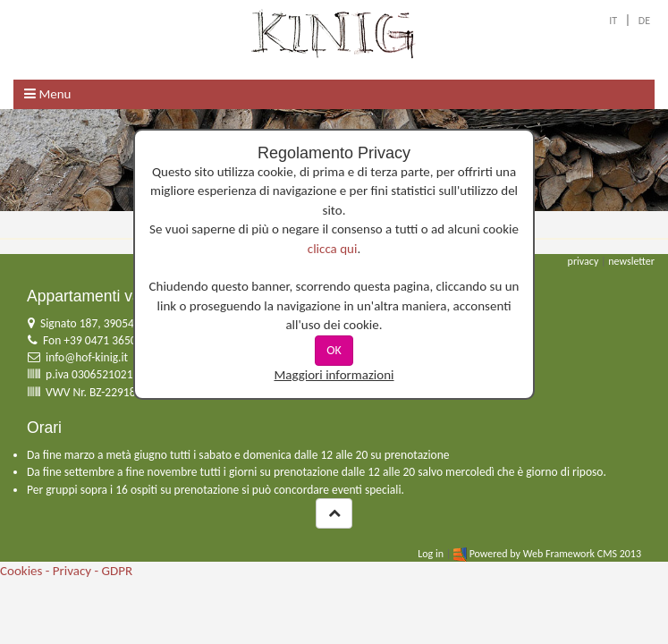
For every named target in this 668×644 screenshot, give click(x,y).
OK (334, 350)
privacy (583, 261)
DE (644, 21)
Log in (431, 554)
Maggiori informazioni (334, 375)
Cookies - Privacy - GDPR (66, 571)
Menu (47, 94)
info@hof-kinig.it (87, 357)
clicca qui (333, 249)
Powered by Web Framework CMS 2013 (555, 554)
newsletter (631, 261)
